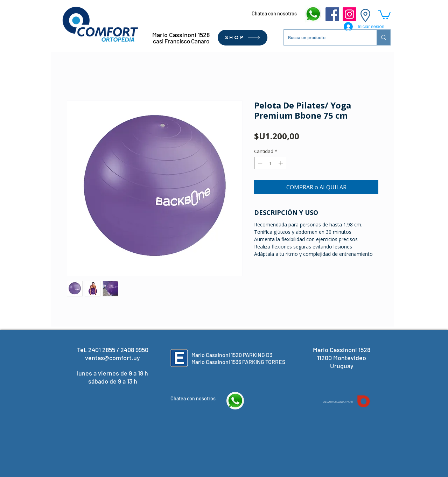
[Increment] (281, 163)
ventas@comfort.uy (113, 358)
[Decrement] (259, 163)
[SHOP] (243, 38)
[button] (384, 14)
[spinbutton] (270, 163)
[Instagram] (349, 14)
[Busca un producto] (325, 37)
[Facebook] (332, 14)
